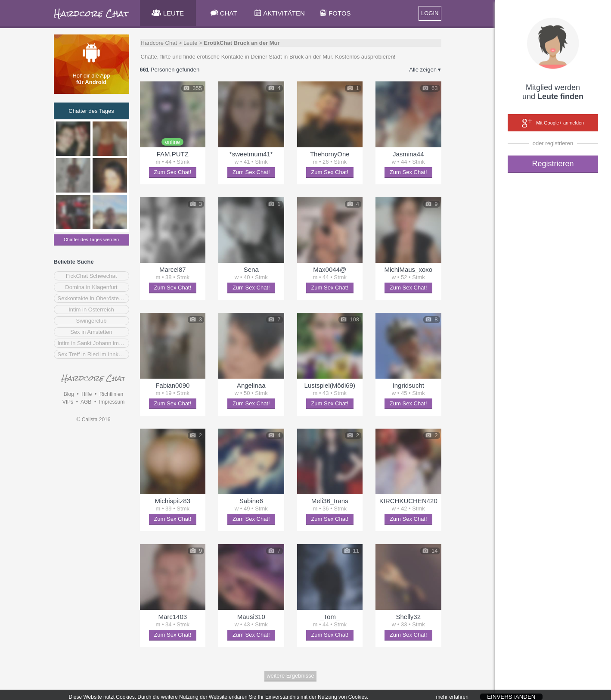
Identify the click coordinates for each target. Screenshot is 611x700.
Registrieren (553, 164)
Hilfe (87, 394)
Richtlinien (111, 394)
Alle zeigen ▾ (425, 70)
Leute (191, 43)
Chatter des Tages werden (91, 240)
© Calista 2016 (94, 420)
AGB (86, 402)
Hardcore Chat (159, 43)
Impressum (112, 402)
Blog (69, 394)
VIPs (68, 402)
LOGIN (430, 13)
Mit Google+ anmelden (553, 123)
